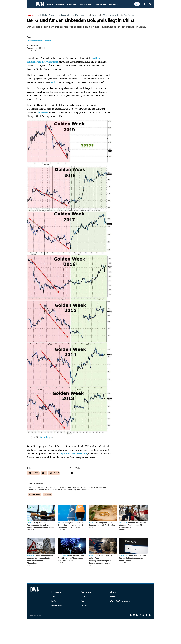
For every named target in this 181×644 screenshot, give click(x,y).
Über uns (114, 592)
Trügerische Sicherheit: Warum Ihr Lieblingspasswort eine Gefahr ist (133, 558)
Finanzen (60, 4)
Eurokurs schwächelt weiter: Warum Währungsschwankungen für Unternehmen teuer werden (101, 559)
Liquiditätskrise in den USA (73, 454)
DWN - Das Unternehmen (120, 601)
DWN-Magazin (81, 15)
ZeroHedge (46, 437)
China (94, 15)
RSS (82, 601)
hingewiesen (43, 112)
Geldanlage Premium (48, 15)
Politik (50, 4)
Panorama (123, 523)
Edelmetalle (65, 15)
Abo (137, 4)
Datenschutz (57, 605)
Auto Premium (129, 15)
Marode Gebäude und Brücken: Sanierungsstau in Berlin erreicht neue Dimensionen (40, 559)
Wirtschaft (72, 4)
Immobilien (114, 4)
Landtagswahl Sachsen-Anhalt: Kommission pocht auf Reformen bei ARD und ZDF (70, 525)
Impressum (56, 592)
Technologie (101, 4)
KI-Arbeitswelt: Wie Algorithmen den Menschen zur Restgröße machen (71, 558)
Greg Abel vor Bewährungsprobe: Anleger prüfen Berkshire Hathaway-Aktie (41, 525)
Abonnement (86, 592)
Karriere (84, 605)
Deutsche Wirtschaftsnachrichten (39, 41)
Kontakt (113, 596)
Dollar (54, 82)
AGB (53, 596)
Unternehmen (86, 4)
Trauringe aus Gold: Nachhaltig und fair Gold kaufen (102, 524)
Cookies (84, 596)
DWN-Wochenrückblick (110, 15)
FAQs (54, 601)
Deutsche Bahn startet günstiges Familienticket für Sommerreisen (133, 525)
